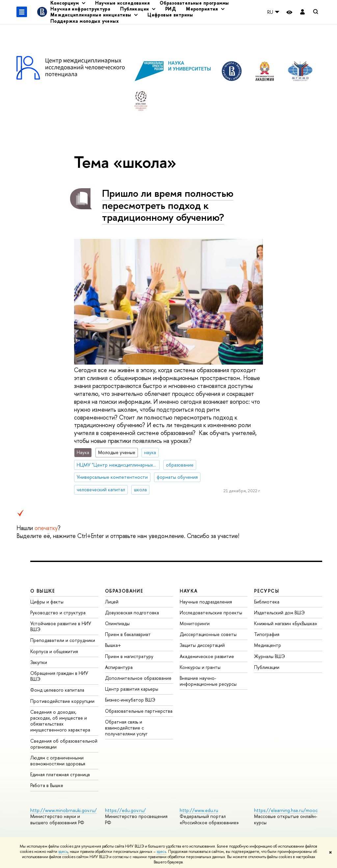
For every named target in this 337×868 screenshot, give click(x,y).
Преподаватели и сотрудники (63, 640)
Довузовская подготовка (132, 613)
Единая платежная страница (60, 774)
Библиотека (267, 602)
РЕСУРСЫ (267, 591)
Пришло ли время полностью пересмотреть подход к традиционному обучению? (168, 205)
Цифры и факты (47, 602)
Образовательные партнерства (139, 711)
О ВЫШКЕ (43, 591)
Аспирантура (119, 667)
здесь (63, 852)
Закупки (39, 662)
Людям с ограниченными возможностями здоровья (58, 761)
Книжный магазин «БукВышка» (286, 623)
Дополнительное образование (138, 678)
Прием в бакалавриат (128, 634)
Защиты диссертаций (202, 645)
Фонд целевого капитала (57, 690)
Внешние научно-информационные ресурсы (208, 681)
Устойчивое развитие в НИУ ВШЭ (61, 626)
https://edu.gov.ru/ (125, 810)
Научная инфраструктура (80, 9)
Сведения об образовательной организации (64, 744)
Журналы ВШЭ (270, 656)
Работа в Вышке (47, 785)
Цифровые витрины (170, 15)
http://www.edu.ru (199, 810)
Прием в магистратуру (129, 656)
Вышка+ (113, 645)
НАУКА (189, 591)
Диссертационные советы (208, 634)
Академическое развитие (207, 656)
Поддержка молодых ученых (85, 21)
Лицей (112, 602)
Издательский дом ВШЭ (279, 613)
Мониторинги (195, 623)
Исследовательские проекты (211, 613)
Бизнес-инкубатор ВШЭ (130, 700)
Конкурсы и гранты (200, 667)
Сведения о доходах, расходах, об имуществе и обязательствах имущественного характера (60, 721)
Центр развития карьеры (132, 689)
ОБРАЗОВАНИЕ (124, 591)
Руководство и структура (58, 613)
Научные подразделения (206, 602)
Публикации (267, 667)
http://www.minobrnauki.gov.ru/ (64, 810)
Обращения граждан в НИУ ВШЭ (59, 676)
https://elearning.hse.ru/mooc (286, 810)
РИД (171, 9)
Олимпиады (117, 623)
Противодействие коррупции (62, 701)
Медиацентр (268, 645)
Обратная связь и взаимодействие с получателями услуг (126, 728)
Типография (267, 634)
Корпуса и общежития (54, 651)
